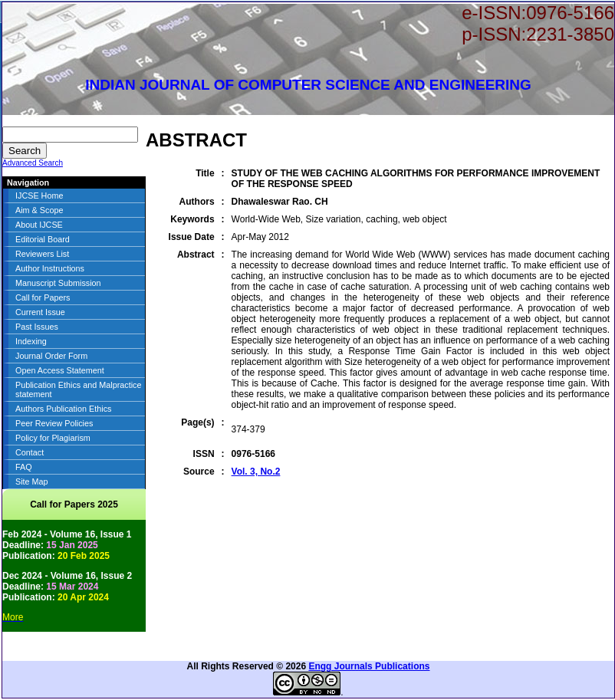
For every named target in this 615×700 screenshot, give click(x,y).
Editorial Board (43, 239)
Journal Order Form (51, 356)
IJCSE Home (39, 196)
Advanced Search (33, 163)
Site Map (32, 481)
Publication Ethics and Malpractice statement (78, 389)
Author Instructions (50, 268)
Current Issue (40, 312)
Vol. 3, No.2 (256, 472)
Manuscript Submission (58, 283)
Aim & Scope (39, 210)
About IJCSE (39, 225)
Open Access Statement (60, 370)
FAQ (24, 467)
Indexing (31, 341)
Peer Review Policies (54, 423)
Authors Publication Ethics (63, 409)
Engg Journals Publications (369, 666)
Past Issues (37, 327)
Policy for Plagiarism (53, 438)
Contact (30, 452)
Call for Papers (43, 297)
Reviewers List (42, 254)
